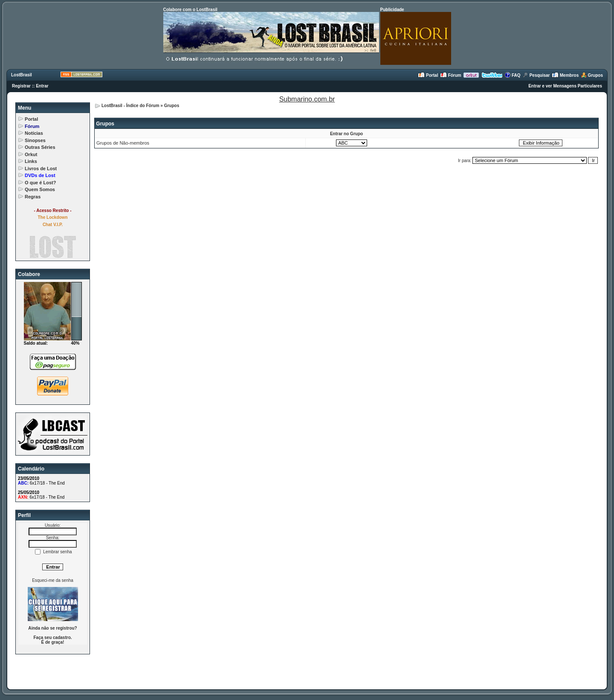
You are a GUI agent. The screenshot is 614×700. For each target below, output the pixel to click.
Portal (428, 75)
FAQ (512, 75)
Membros (565, 75)
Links (31, 161)
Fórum (451, 75)
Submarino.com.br (307, 99)
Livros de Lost (41, 168)
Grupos (592, 75)
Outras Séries (40, 147)
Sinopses (35, 140)
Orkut (31, 154)
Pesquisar (536, 75)
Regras (33, 197)
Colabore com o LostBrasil (190, 10)
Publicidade (392, 10)
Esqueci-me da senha (53, 580)
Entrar (42, 86)
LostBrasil (22, 75)
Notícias (34, 133)
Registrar (21, 86)
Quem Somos (40, 189)
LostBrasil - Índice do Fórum (130, 106)
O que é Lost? (40, 183)
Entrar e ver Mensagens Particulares (565, 86)
